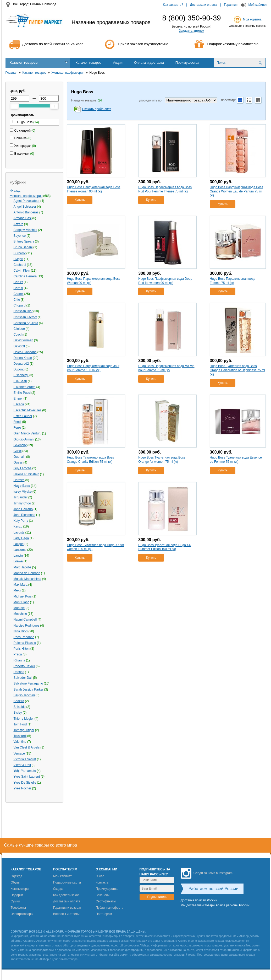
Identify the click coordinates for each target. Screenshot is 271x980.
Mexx (17, 590)
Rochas (19, 672)
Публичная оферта (109, 908)
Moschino (20, 614)
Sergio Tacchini (24, 695)
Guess (18, 462)
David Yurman (23, 340)
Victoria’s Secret (25, 759)
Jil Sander (21, 497)
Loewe (18, 561)
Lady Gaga (21, 538)
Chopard (20, 305)
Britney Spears (24, 241)
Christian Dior (23, 311)
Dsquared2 (21, 364)
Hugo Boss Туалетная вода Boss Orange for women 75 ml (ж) (162, 460)
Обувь (15, 882)
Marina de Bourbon (27, 573)
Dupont (19, 369)
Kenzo (18, 526)
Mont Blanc (21, 602)
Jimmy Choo (22, 503)
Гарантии (231, 5)
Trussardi (20, 736)
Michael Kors (23, 596)
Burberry (20, 253)
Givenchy (20, 445)
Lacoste (19, 532)
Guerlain (20, 457)
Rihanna (20, 660)
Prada (18, 654)
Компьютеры (20, 889)
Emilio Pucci (22, 393)
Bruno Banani (23, 247)
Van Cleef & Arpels (27, 747)
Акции (118, 63)
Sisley (18, 713)
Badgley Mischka (26, 230)
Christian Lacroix (25, 317)
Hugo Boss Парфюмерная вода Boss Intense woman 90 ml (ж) (94, 189)
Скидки (58, 889)
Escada (19, 404)
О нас (100, 876)
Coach (18, 335)
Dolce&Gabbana (25, 352)
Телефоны (18, 908)
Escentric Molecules (28, 410)
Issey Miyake (23, 492)
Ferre (17, 428)
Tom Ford (20, 724)
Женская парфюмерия (68, 73)
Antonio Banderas (26, 212)
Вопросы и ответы (66, 914)
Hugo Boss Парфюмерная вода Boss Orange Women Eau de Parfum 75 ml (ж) (236, 191)
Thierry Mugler (24, 719)
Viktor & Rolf (22, 765)
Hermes (19, 480)
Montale (19, 608)
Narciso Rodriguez (27, 626)
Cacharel (20, 265)
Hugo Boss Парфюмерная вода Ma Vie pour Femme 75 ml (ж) (166, 368)
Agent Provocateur (27, 201)
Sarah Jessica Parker (29, 690)
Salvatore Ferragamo (28, 683)
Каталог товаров (24, 63)
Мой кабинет (258, 5)
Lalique (19, 544)
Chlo (17, 300)
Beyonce (20, 236)
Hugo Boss (22, 486)
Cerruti (18, 288)
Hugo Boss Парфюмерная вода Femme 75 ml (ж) (233, 281)
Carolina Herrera (25, 276)
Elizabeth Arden (25, 387)
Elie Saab (20, 381)
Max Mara (21, 585)
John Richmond (24, 515)
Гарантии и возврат (67, 908)
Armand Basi (23, 218)
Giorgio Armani (24, 439)
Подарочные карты (67, 882)
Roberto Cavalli (24, 666)
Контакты (102, 882)
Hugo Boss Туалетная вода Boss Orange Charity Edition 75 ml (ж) (90, 460)
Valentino (20, 742)
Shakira (19, 701)
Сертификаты (106, 901)
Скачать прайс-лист (97, 109)
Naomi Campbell (25, 620)
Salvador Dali (23, 678)
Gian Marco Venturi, (27, 433)
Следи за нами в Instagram (207, 873)
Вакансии (103, 895)
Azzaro (18, 224)
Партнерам (104, 914)
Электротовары (22, 914)
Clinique (19, 329)
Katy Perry (21, 521)
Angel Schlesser (25, 207)
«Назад (15, 191)
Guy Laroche (23, 468)
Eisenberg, (21, 375)
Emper (18, 399)
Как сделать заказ (66, 895)
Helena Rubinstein (26, 474)
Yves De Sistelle (25, 783)
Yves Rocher (23, 788)
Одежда (16, 876)
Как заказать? (173, 5)
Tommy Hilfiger (24, 730)
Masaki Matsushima (27, 579)
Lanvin (18, 556)
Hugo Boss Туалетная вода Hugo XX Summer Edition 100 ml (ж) (165, 547)
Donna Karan (23, 358)
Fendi (18, 422)
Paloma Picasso (25, 643)
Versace (19, 753)
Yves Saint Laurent (27, 777)
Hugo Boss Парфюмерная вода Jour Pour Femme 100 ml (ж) (93, 368)
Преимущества (187, 63)
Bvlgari (18, 259)
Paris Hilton (22, 649)
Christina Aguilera (26, 323)
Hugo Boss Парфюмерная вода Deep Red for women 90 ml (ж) (165, 281)
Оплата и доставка (149, 63)
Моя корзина (252, 19)
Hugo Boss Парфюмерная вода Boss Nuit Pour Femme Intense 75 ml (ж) (165, 189)
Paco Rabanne (24, 637)
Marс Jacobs (23, 567)
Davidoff (19, 346)
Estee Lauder (23, 416)
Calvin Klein (22, 271)
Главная (12, 73)
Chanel (19, 294)
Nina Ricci (21, 631)
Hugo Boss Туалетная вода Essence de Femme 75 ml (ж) (236, 460)
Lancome (20, 550)
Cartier (18, 282)
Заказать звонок (192, 31)
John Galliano (23, 509)
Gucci (18, 451)
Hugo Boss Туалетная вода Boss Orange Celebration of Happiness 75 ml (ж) (237, 370)
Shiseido (20, 707)
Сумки (15, 901)
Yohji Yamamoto (25, 771)
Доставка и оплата (204, 5)
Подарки (17, 895)
